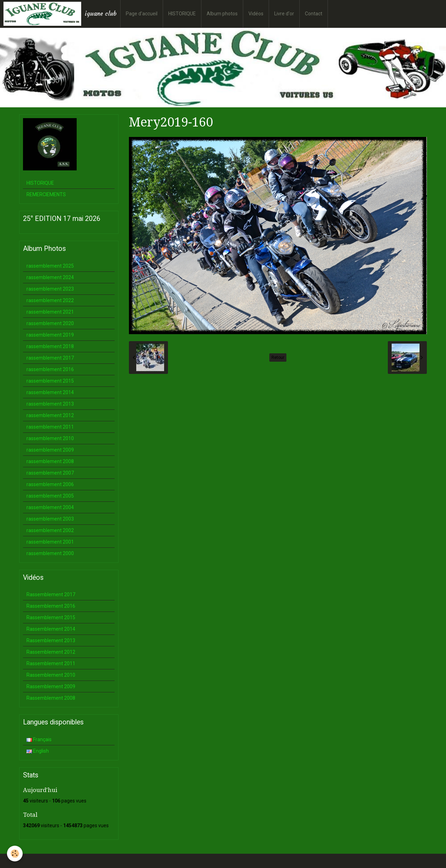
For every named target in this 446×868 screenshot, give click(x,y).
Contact (314, 14)
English (38, 751)
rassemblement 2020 (50, 323)
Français (39, 739)
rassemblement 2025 (50, 266)
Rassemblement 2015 (51, 617)
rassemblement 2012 (50, 415)
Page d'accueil (142, 14)
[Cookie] (15, 854)
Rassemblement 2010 (51, 675)
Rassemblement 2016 (51, 606)
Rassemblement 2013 (51, 640)
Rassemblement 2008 (51, 698)
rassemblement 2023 (50, 289)
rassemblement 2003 (50, 519)
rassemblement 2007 (50, 473)
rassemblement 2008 (50, 461)
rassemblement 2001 (50, 542)
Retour (278, 358)
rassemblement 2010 (50, 438)
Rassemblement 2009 (51, 686)
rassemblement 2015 (50, 381)
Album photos (222, 14)
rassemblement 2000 (50, 553)
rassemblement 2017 (50, 358)
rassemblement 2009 (50, 450)
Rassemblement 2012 (51, 652)
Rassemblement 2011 (51, 663)
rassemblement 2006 (50, 484)
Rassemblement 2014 (51, 629)
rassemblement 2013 (50, 404)
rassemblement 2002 (50, 530)
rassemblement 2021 (50, 312)
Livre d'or (284, 14)
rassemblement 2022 (50, 300)
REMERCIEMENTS (46, 194)
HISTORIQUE (182, 14)
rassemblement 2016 (50, 369)
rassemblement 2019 (50, 335)
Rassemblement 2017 (51, 594)
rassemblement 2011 (50, 427)
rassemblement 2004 (50, 507)
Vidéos (256, 14)
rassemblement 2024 (50, 277)
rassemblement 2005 (50, 496)
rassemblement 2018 (50, 346)
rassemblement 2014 (50, 392)
